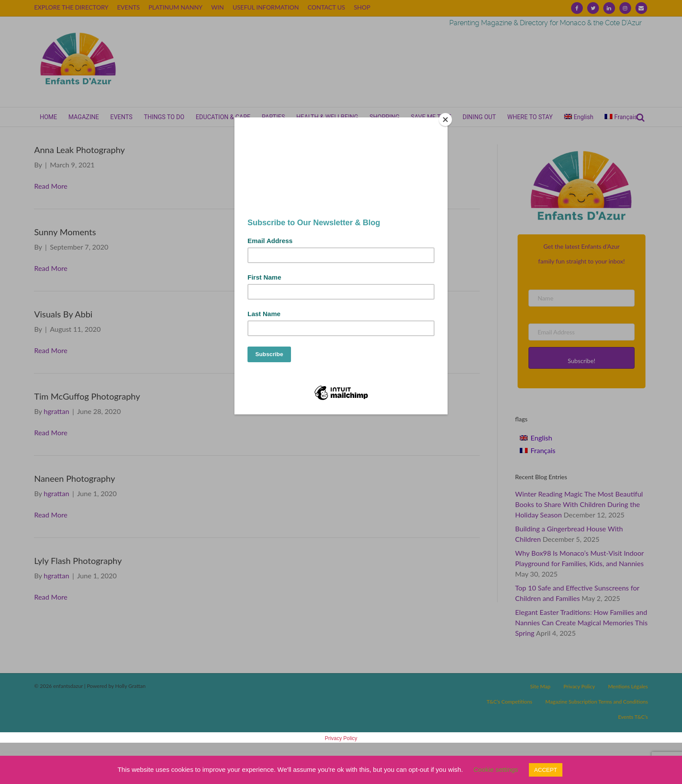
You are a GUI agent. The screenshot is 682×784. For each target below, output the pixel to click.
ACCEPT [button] (546, 770)
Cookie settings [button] (496, 769)
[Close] (445, 120)
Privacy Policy (341, 738)
